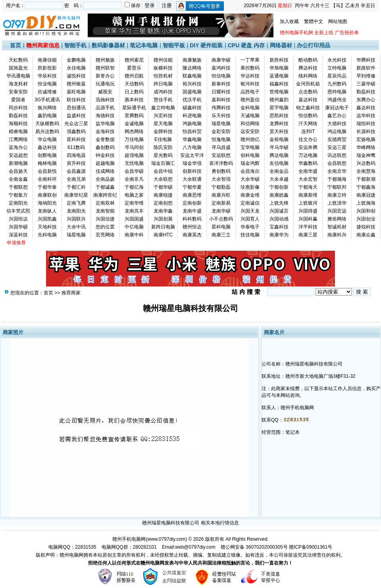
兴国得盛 (308, 211)
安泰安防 (18, 92)
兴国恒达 (18, 219)
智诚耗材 (337, 227)
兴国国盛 (134, 219)
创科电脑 (250, 155)
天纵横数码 (47, 124)
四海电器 (76, 155)
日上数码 (134, 92)
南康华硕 (221, 60)
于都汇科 (76, 187)
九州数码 (337, 84)
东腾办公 (366, 100)
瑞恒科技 (366, 124)
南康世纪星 (76, 195)
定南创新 (192, 203)
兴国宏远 (337, 211)
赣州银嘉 (76, 84)
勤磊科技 (366, 92)
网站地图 (338, 21)
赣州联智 (105, 68)
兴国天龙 (250, 211)
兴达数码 (366, 163)
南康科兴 (337, 235)
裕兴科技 (192, 84)
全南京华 (337, 171)
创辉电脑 (47, 155)
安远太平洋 (192, 155)
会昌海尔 (250, 171)
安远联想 (221, 155)
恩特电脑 (337, 92)
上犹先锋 (279, 203)
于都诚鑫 (105, 187)
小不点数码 (221, 219)
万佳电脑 (134, 139)
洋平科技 (308, 227)
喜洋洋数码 (221, 163)
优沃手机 (192, 100)
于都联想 (18, 187)
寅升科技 (76, 163)
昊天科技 (279, 132)
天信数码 (134, 84)
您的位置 (105, 227)
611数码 (76, 147)
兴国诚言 (279, 211)
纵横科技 (163, 68)
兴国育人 (250, 219)
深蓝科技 (18, 235)
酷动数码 (308, 60)
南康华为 (279, 235)
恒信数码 (308, 116)
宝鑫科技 (279, 227)
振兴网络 (47, 108)
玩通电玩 (105, 84)
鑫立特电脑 (163, 108)
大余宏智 (308, 179)
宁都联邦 (337, 187)
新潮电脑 (18, 163)
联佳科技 (76, 100)
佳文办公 (308, 139)
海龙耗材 (18, 84)
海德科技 (105, 116)
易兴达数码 (47, 132)
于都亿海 (134, 187)
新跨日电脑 (163, 227)
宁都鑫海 (366, 187)
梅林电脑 (47, 163)
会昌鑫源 (76, 171)
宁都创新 (279, 187)
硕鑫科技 (192, 108)
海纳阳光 (47, 203)
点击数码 (308, 92)
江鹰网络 (18, 139)
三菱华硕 (366, 84)
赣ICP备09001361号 (311, 547)
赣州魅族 (105, 60)
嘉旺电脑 (76, 92)
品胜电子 (250, 92)
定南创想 (163, 203)
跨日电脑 (163, 84)
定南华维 (134, 203)
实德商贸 (337, 139)
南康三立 (221, 235)
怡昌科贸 (192, 132)
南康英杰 (192, 235)
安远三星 (337, 147)
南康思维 (192, 195)
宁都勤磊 (221, 187)
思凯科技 (279, 116)
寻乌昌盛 (221, 147)
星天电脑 (163, 124)
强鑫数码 (76, 132)
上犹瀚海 (366, 203)
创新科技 (192, 171)
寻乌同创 (134, 147)
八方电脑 (192, 147)
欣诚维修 (47, 92)
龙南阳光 (76, 211)
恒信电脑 (221, 76)
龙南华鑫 (163, 211)
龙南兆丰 (134, 211)
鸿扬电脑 (192, 124)
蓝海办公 (18, 147)
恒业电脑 (47, 84)
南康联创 (47, 195)
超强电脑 (134, 155)
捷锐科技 (366, 227)
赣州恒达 (192, 227)
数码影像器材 (108, 45)
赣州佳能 (163, 60)
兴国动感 (279, 219)
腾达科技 (308, 68)
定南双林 (105, 203)
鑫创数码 (105, 147)
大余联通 (192, 179)
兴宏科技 (163, 116)
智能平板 (174, 45)
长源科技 (366, 132)
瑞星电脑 (221, 124)
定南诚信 (250, 203)
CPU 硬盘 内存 (246, 45)
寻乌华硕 (279, 147)
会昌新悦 (47, 171)
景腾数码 (134, 116)
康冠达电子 (337, 108)
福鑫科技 (279, 84)
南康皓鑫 (279, 195)
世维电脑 (279, 92)
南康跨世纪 (105, 195)
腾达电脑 (279, 155)
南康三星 (308, 235)
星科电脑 (221, 227)
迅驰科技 (105, 100)
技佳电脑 (250, 235)
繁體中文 (314, 21)
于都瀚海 (337, 179)
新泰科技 (221, 84)
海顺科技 (18, 124)
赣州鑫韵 (279, 100)
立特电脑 (337, 68)
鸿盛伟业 (337, 100)
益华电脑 (105, 124)
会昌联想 (337, 163)
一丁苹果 (250, 60)
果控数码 (250, 68)
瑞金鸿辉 (250, 163)
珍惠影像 (250, 187)
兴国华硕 (18, 227)
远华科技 (366, 116)
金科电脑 (250, 108)
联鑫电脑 (192, 76)
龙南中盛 (192, 211)
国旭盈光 (18, 68)
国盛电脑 (192, 92)
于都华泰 (47, 187)
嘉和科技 (221, 100)
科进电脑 (192, 116)
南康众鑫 (366, 235)
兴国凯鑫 (47, 219)
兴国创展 (163, 219)
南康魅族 (192, 60)
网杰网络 (134, 132)
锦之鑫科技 (308, 108)
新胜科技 (279, 60)
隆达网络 (192, 68)
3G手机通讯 (47, 100)
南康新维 (308, 195)
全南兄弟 (76, 179)
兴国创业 (366, 219)
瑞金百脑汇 (163, 163)
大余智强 (221, 179)
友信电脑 (279, 163)
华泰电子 (250, 227)
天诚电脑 (250, 116)
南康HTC (163, 235)
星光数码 (163, 155)
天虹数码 (18, 60)
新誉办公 (105, 76)
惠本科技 (134, 100)
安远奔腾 (308, 147)
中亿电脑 (134, 227)
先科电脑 (47, 235)
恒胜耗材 (163, 76)
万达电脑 (308, 155)
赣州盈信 (250, 100)
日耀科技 (221, 92)
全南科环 (47, 179)
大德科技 (337, 124)
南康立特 (337, 195)
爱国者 (18, 100)
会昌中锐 (163, 171)
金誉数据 (105, 139)
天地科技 (47, 227)
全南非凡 (134, 179)
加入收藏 (289, 21)
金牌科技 (163, 132)
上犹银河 (308, 203)
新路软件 (366, 68)
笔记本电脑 (144, 45)
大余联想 (163, 179)
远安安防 (250, 132)
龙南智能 (105, 211)
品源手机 (105, 108)
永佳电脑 (76, 68)
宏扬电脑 (366, 139)
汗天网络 (308, 124)
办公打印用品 (314, 45)
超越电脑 (105, 163)
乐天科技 (221, 116)
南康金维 (250, 195)
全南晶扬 (105, 179)
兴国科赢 (308, 219)
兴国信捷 (105, 219)
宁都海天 (308, 187)
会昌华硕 (134, 171)
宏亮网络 (105, 235)
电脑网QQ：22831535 (72, 547)
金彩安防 (221, 132)
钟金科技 (105, 155)
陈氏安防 (163, 147)
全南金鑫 (18, 179)
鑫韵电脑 (47, 116)
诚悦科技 (76, 76)
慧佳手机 (163, 100)
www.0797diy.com (166, 539)
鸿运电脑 (337, 132)
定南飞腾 (76, 203)
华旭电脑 (279, 68)
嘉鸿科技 (221, 68)
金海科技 (105, 132)
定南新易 (221, 203)
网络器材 (281, 45)
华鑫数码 (308, 163)
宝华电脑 (250, 147)
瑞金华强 (192, 163)
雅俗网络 (337, 219)
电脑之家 (134, 195)
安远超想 (18, 155)
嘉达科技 (308, 100)
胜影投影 (47, 68)
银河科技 (250, 84)
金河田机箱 (308, 84)
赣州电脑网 (71, 555)
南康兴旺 (221, 195)
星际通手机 (134, 108)
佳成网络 (105, 171)
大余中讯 (76, 227)
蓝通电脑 (279, 76)
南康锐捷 (163, 195)
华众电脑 (47, 139)
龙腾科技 (279, 124)
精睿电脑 (18, 132)
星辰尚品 (337, 76)
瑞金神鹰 (366, 155)
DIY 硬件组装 (206, 45)
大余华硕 (250, 179)
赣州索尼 (134, 60)
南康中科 (134, 235)
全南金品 (279, 171)
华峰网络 (366, 147)
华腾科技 (366, 60)
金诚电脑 (134, 124)
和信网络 (250, 124)
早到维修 (366, 76)
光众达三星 (76, 124)
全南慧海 (366, 171)
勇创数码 (221, 171)
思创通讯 (76, 108)
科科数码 (192, 219)
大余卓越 (279, 179)
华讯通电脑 (18, 76)
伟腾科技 (221, 108)
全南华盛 (308, 171)
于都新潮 (366, 179)
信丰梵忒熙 (18, 211)
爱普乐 (134, 68)
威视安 (105, 92)
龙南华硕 (221, 211)
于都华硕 (163, 187)
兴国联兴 (76, 219)
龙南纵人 (47, 211)
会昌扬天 (18, 171)
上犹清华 (337, 203)
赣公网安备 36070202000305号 (255, 547)
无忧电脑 (134, 163)
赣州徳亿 (250, 139)
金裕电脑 (279, 139)
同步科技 (18, 108)
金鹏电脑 (76, 60)
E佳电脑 (163, 139)
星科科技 (76, 139)
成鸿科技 (163, 92)
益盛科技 (76, 116)
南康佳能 (47, 60)
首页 (15, 45)
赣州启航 (134, 76)
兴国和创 (366, 211)
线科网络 (308, 76)
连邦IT (308, 132)
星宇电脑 (279, 108)
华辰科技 (47, 76)
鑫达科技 (366, 108)
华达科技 (250, 76)
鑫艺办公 (337, 116)
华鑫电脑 (192, 139)
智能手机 (75, 45)
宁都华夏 (192, 187)
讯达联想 (337, 155)
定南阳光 (18, 203)
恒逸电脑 (221, 139)
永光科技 (337, 60)
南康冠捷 (366, 195)
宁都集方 (18, 195)
